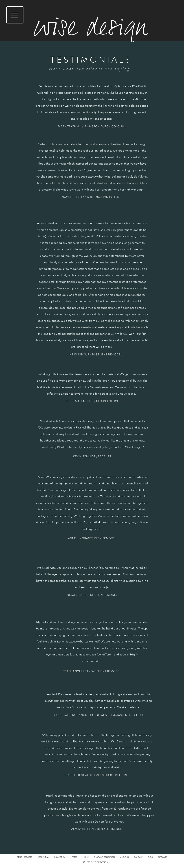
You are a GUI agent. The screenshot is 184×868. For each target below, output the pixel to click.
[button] (15, 15)
